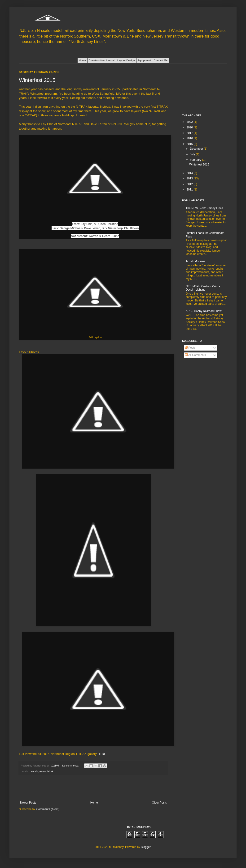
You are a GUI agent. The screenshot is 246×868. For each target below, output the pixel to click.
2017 (190, 133)
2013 (190, 178)
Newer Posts (28, 803)
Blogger (146, 847)
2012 (190, 184)
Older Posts (159, 803)
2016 (190, 138)
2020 (190, 127)
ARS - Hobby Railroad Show (204, 311)
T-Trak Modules (195, 261)
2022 (190, 122)
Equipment (144, 60)
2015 (190, 144)
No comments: (71, 766)
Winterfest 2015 (37, 80)
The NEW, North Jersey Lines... (206, 208)
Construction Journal (102, 60)
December (197, 149)
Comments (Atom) (48, 809)
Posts (190, 348)
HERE (102, 754)
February (196, 160)
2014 (190, 173)
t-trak (50, 771)
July (193, 154)
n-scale (34, 771)
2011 (190, 190)
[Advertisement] (93, 788)
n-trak (43, 771)
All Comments (195, 355)
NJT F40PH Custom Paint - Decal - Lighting (203, 288)
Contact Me (161, 60)
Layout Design (126, 60)
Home (82, 60)
